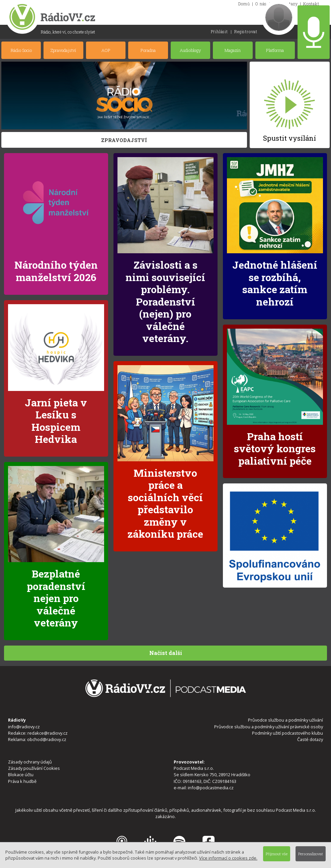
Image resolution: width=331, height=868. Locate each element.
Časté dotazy (310, 739)
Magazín (233, 50)
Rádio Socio (21, 50)
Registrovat (246, 31)
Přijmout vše (277, 854)
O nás (261, 4)
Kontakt (311, 4)
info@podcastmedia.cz (211, 788)
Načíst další (166, 653)
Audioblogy (190, 50)
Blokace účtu (21, 775)
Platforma (275, 50)
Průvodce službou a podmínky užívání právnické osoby (269, 727)
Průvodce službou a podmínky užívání (285, 720)
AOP (106, 50)
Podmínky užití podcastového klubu (287, 733)
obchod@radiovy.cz (47, 739)
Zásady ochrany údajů (30, 762)
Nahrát (314, 32)
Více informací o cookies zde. (228, 858)
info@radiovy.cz (24, 727)
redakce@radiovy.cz (48, 733)
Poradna (148, 50)
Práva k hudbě (22, 781)
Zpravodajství (63, 50)
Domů (244, 4)
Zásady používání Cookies (34, 768)
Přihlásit (219, 31)
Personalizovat (311, 854)
